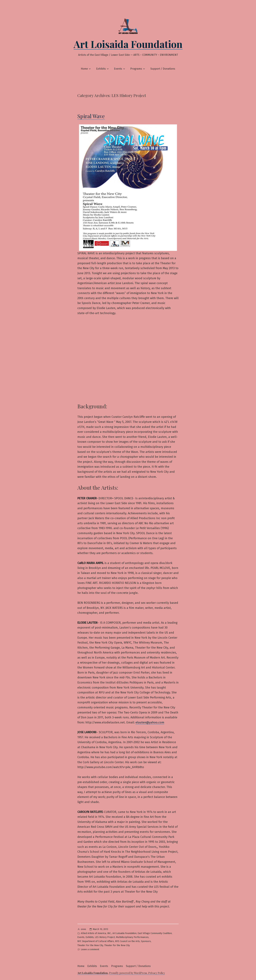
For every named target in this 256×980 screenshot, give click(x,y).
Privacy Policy (157, 973)
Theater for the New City (117, 945)
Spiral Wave (91, 116)
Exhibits (101, 69)
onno (83, 929)
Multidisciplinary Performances (132, 937)
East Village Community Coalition (155, 933)
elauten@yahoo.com (150, 722)
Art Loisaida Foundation (128, 44)
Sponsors (146, 941)
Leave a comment (90, 950)
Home (84, 69)
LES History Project (105, 937)
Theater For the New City (90, 945)
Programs (136, 69)
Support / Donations (163, 69)
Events (118, 69)
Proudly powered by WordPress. (129, 973)
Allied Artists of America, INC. (96, 933)
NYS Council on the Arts (127, 941)
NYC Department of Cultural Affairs (96, 941)
